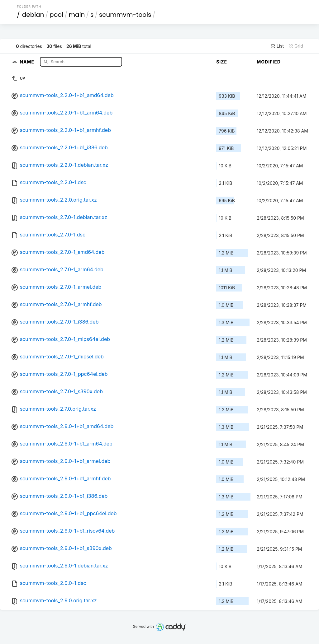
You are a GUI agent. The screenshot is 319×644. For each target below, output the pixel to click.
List (277, 46)
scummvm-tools (125, 15)
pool (56, 15)
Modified (269, 62)
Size (222, 62)
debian (33, 15)
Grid (296, 46)
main (77, 15)
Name (28, 61)
